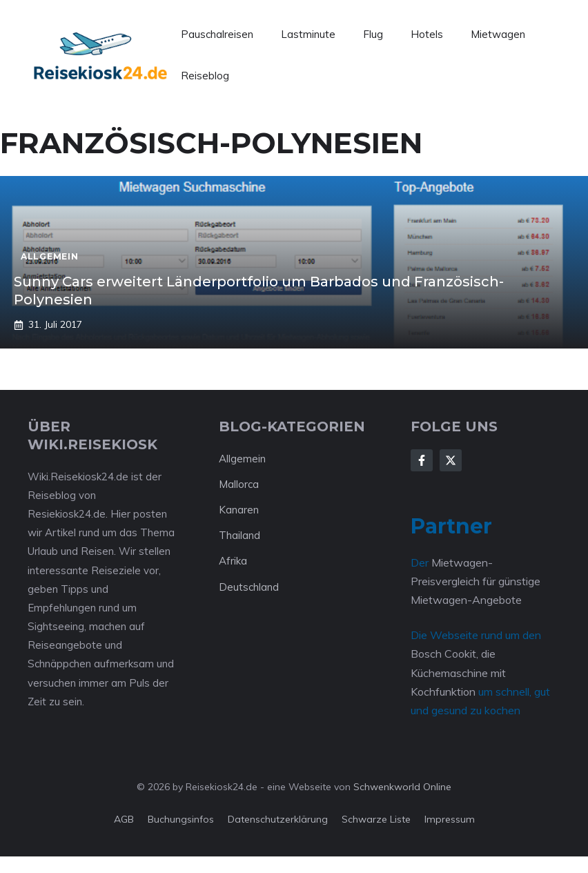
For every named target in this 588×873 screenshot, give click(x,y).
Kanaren (239, 510)
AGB (124, 819)
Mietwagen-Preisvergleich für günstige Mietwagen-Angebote (476, 581)
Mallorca (239, 484)
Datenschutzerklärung (278, 819)
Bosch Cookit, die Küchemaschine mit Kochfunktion (458, 672)
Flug (373, 34)
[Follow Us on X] (451, 460)
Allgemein (242, 459)
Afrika (233, 561)
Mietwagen (498, 34)
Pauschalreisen (217, 34)
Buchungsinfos (181, 819)
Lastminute (308, 34)
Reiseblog (205, 76)
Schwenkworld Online (402, 787)
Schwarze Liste (376, 819)
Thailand (239, 535)
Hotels (427, 34)
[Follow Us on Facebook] (422, 460)
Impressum (450, 819)
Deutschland (249, 587)
